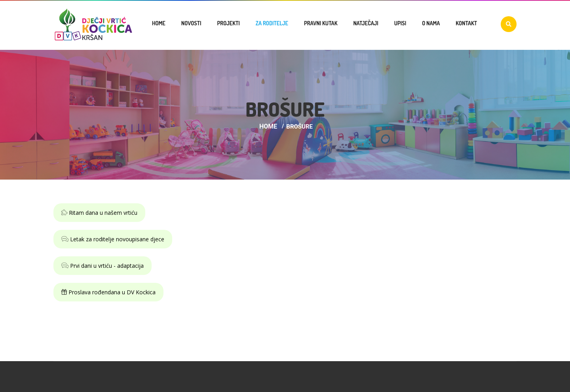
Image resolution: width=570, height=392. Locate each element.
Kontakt (466, 23)
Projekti (228, 23)
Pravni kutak (321, 23)
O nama (431, 23)
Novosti (191, 23)
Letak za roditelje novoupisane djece (113, 239)
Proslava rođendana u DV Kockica (108, 292)
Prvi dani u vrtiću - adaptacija (103, 266)
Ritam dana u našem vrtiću (99, 213)
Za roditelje (272, 23)
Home (159, 23)
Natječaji (366, 23)
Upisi (400, 23)
